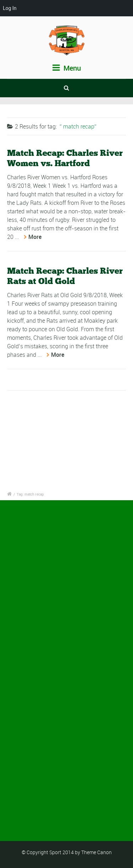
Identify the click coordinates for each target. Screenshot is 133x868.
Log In (10, 8)
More (35, 237)
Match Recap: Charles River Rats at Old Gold (65, 276)
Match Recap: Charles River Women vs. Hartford (65, 158)
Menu (67, 68)
